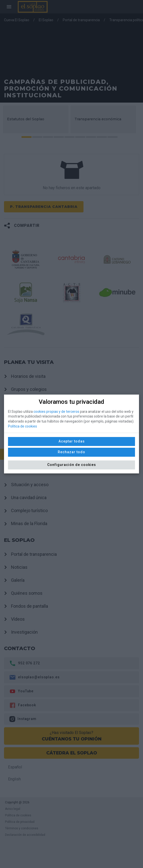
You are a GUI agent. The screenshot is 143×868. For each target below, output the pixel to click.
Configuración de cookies (72, 465)
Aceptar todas (72, 441)
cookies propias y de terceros (56, 412)
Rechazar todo (71, 452)
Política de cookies (22, 426)
